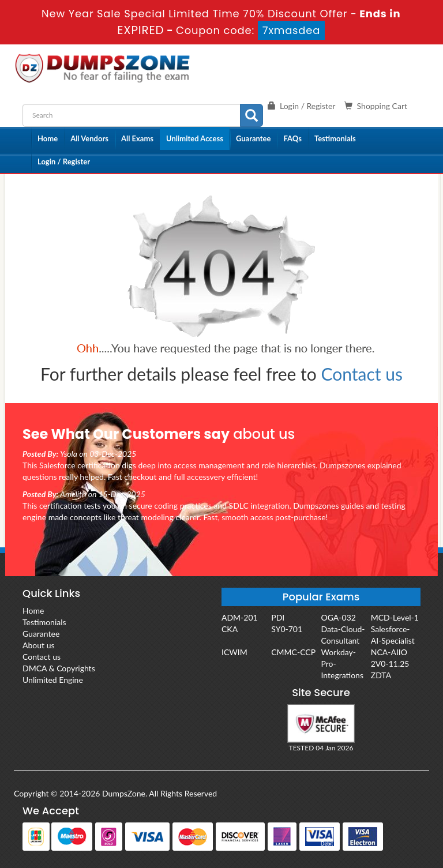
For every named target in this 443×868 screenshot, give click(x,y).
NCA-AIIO (389, 652)
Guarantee (254, 138)
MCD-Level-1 (395, 617)
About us (39, 645)
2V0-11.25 (390, 664)
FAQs (292, 138)
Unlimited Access (195, 138)
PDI (278, 617)
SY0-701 (287, 629)
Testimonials (335, 138)
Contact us (362, 374)
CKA (230, 629)
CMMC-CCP (293, 652)
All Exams (137, 138)
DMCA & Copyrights (59, 668)
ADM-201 (240, 617)
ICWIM (234, 652)
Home (48, 138)
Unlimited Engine (53, 680)
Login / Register (64, 161)
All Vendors (89, 138)
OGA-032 (339, 617)
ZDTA (381, 675)
